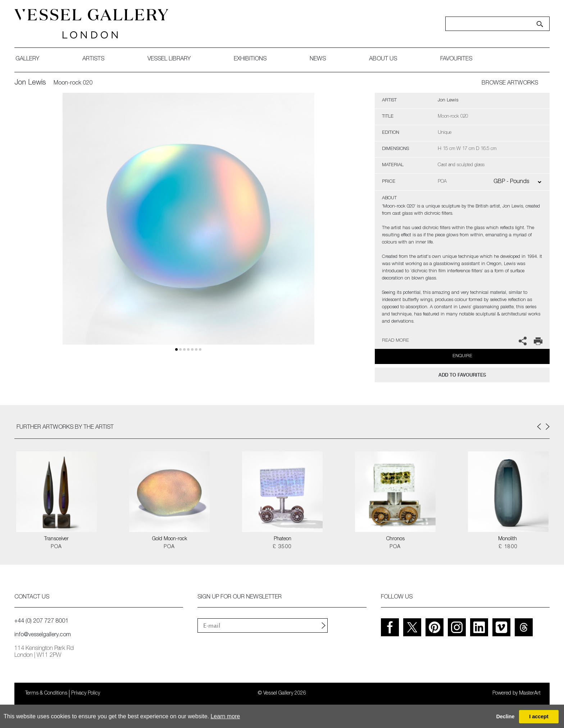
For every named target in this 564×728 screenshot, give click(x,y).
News (318, 59)
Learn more (225, 716)
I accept (539, 716)
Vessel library (169, 59)
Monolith (508, 539)
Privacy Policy (86, 693)
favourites (456, 59)
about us (383, 59)
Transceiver (56, 539)
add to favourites (462, 375)
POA (56, 547)
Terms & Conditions (46, 693)
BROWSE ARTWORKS (510, 83)
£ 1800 (508, 547)
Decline (505, 716)
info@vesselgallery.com (43, 635)
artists (93, 59)
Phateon (283, 539)
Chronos (395, 539)
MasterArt (530, 693)
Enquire (462, 356)
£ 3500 (282, 547)
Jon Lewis (30, 83)
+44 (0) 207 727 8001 (41, 622)
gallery (27, 59)
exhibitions (250, 59)
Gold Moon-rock (170, 539)
